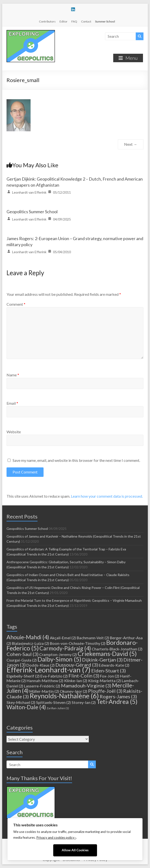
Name (13, 375)
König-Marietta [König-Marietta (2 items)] (105, 681)
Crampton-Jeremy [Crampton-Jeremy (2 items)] (58, 654)
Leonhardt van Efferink (29, 192)
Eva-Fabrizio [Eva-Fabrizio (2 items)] (54, 676)
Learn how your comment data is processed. (107, 496)
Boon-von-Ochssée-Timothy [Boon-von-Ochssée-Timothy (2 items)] (78, 643)
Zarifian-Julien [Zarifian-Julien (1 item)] (58, 708)
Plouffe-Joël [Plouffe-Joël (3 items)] (105, 691)
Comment (16, 304)
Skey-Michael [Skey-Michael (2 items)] (21, 702)
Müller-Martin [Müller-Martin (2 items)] (44, 691)
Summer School (105, 21)
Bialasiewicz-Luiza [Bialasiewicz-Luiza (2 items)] (30, 643)
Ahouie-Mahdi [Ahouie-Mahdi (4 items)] (28, 637)
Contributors (47, 21)
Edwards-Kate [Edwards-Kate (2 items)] (114, 665)
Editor (64, 21)
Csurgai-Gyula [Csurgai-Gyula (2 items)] (22, 660)
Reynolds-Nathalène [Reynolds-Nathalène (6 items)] (64, 696)
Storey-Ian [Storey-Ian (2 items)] (84, 702)
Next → (131, 144)
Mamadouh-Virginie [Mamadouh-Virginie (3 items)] (86, 685)
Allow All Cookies (75, 850)
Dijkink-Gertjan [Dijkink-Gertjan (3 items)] (102, 660)
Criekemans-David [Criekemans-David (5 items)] (107, 654)
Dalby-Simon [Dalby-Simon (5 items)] (59, 659)
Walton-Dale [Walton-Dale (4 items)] (26, 707)
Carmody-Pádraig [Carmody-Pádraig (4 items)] (65, 648)
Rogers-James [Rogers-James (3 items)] (118, 696)
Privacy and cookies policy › (56, 838)
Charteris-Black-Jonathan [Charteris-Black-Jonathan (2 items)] (117, 649)
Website (14, 432)
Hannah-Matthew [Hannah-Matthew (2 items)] (45, 681)
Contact (86, 21)
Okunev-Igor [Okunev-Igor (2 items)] (74, 691)
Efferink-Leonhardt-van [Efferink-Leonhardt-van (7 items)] (49, 670)
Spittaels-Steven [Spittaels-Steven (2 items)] (53, 702)
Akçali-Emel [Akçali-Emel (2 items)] (63, 638)
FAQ (74, 21)
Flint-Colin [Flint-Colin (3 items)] (84, 676)
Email (12, 403)
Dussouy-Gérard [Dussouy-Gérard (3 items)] (77, 665)
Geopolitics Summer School (32, 212)
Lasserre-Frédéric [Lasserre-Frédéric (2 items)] (42, 686)
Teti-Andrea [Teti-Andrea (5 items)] (117, 701)
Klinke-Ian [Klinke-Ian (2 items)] (76, 681)
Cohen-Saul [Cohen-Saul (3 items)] (22, 654)
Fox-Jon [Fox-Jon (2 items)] (110, 676)
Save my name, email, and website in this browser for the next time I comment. (76, 460)
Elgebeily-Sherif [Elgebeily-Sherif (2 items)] (23, 676)
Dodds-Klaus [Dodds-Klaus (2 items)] (41, 665)
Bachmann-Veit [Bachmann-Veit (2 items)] (93, 638)
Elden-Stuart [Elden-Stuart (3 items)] (109, 670)
